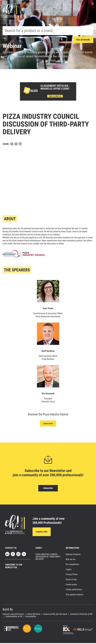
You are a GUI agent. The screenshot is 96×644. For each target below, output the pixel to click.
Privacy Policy (72, 575)
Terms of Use (71, 580)
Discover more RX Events (13, 615)
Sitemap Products (73, 555)
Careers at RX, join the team (55, 615)
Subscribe (48, 488)
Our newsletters (72, 565)
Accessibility (31, 618)
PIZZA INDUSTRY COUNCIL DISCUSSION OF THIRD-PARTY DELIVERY (48, 558)
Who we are (71, 560)
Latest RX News (33, 615)
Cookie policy (71, 586)
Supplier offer (42, 532)
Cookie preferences (74, 590)
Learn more (48, 424)
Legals (69, 570)
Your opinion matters (74, 596)
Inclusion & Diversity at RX (81, 615)
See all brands (82, 40)
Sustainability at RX (14, 618)
